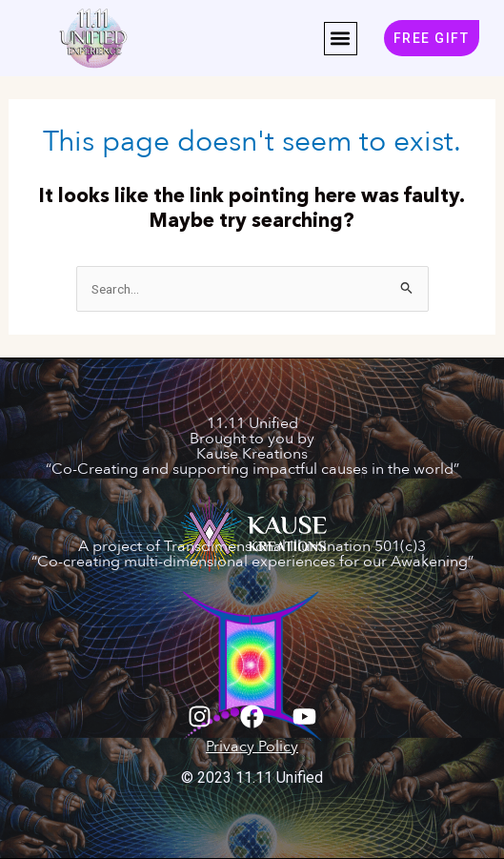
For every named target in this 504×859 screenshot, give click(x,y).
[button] (341, 39)
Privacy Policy (252, 747)
